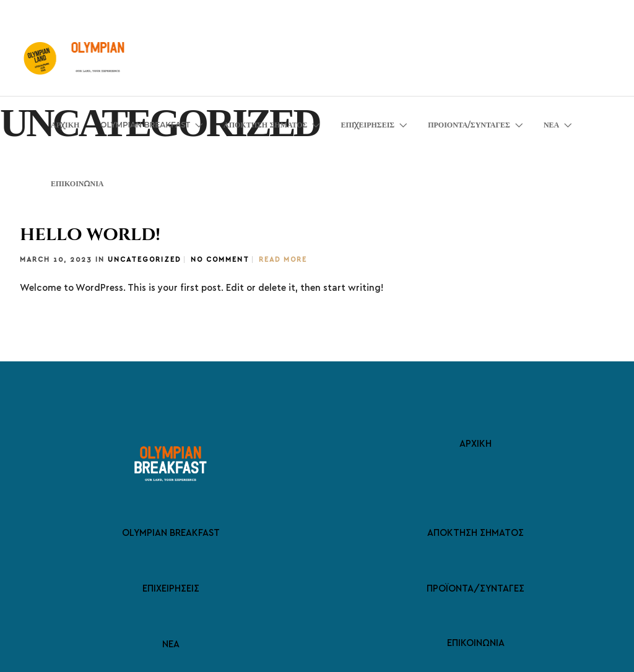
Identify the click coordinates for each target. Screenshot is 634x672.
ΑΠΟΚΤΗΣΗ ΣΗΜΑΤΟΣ (265, 125)
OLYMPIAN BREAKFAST (145, 125)
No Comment (220, 260)
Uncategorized (144, 260)
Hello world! (90, 235)
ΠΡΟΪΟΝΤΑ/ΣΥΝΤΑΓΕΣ (475, 588)
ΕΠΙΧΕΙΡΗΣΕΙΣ (367, 125)
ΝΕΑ (551, 125)
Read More (283, 260)
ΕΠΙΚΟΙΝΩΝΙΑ (77, 183)
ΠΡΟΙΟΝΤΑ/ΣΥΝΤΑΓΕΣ (469, 125)
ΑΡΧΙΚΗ (65, 125)
